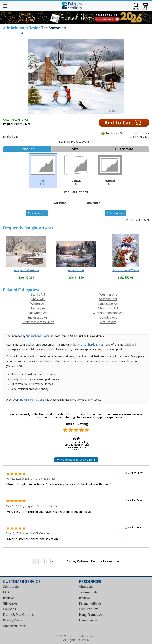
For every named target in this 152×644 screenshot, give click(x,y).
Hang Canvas (88, 620)
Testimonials (88, 592)
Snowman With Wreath (126, 270)
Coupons (9, 609)
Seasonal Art (108, 299)
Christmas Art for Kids (38, 322)
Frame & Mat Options (18, 615)
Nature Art (108, 322)
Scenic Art (38, 295)
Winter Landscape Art (108, 313)
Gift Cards (10, 604)
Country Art (108, 318)
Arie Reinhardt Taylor (21, 28)
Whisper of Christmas (26, 270)
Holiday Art (38, 308)
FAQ (6, 592)
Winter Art (38, 304)
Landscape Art (108, 304)
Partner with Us (90, 604)
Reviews (9, 598)
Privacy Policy (13, 620)
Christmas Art (108, 308)
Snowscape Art (38, 318)
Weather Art (108, 295)
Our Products (89, 609)
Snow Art (38, 299)
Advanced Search (15, 626)
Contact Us (11, 587)
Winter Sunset (76, 270)
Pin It (24, 33)
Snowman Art (38, 313)
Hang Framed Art (91, 615)
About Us (86, 587)
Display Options (77, 561)
